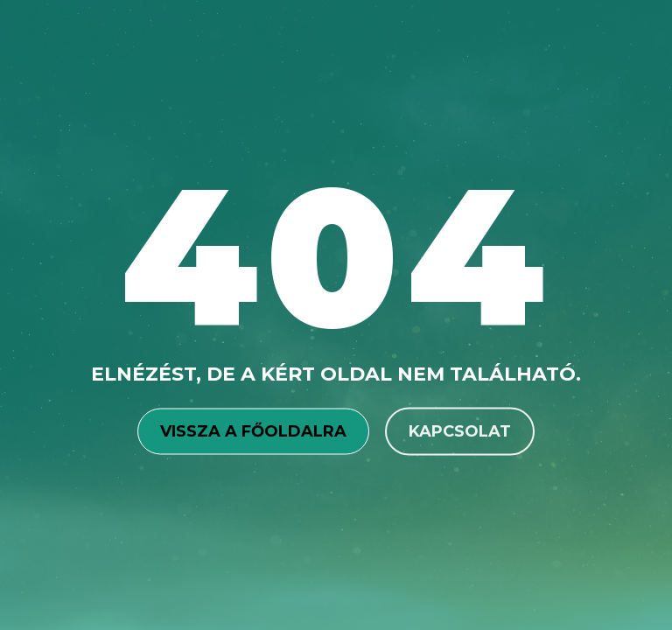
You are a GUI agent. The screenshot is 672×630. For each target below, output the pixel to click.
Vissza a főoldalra (253, 430)
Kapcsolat (460, 430)
